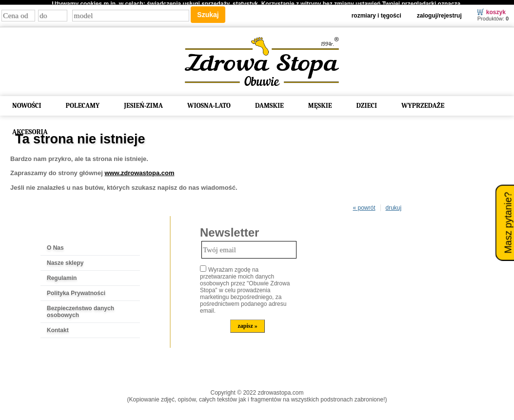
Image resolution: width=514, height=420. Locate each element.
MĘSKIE (320, 102)
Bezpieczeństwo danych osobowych (80, 309)
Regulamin (62, 275)
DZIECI (367, 102)
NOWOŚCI (27, 102)
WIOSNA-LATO (209, 102)
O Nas (55, 245)
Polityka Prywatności (76, 290)
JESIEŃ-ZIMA (143, 102)
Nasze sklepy (65, 260)
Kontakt (58, 327)
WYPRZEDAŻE (423, 102)
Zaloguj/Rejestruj (439, 12)
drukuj (394, 205)
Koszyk (496, 9)
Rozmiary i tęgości (376, 12)
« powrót (364, 205)
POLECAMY (83, 102)
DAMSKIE (269, 102)
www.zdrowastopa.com (139, 170)
